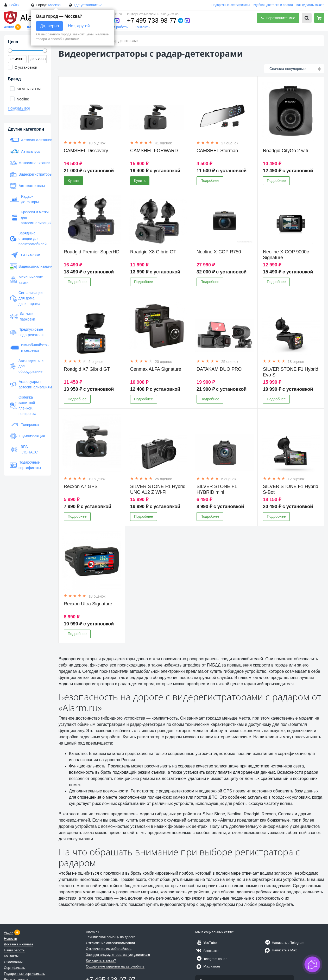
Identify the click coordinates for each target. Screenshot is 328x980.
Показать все (19, 108)
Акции (10, 27)
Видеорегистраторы (27, 174)
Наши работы (117, 27)
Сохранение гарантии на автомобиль (115, 966)
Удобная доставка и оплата (273, 5)
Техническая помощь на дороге (111, 937)
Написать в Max (280, 950)
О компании (13, 962)
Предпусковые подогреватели (27, 332)
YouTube (206, 943)
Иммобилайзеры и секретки (27, 348)
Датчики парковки (23, 316)
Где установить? (88, 5)
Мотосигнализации (27, 163)
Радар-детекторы (24, 199)
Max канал (208, 966)
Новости (10, 939)
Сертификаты (15, 968)
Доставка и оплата (18, 944)
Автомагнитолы (27, 186)
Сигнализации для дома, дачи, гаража (26, 298)
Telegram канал (211, 959)
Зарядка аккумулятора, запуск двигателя (118, 955)
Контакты (142, 27)
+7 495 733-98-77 (152, 20)
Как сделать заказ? (310, 5)
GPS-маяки (25, 255)
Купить (73, 181)
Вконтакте (207, 951)
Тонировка (24, 425)
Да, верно (49, 26)
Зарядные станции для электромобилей (27, 239)
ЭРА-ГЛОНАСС (24, 449)
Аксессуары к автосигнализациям (27, 384)
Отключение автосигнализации (110, 943)
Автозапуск (25, 151)
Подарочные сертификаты (231, 5)
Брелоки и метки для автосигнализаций (27, 217)
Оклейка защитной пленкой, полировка (23, 405)
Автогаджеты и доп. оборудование (27, 366)
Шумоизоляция (27, 436)
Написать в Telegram (284, 943)
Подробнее (210, 181)
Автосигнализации (27, 140)
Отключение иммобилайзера (109, 949)
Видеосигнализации (27, 266)
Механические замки (26, 280)
